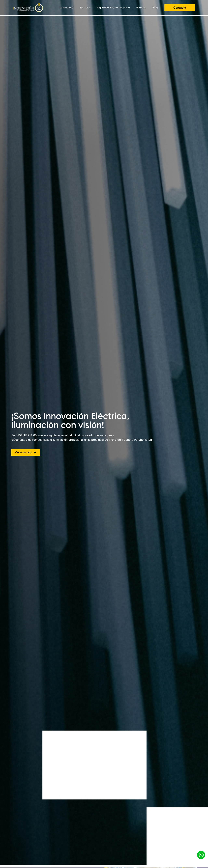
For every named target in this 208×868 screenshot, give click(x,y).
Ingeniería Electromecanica (113, 8)
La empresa (66, 8)
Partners (141, 8)
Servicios (85, 8)
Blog (155, 8)
